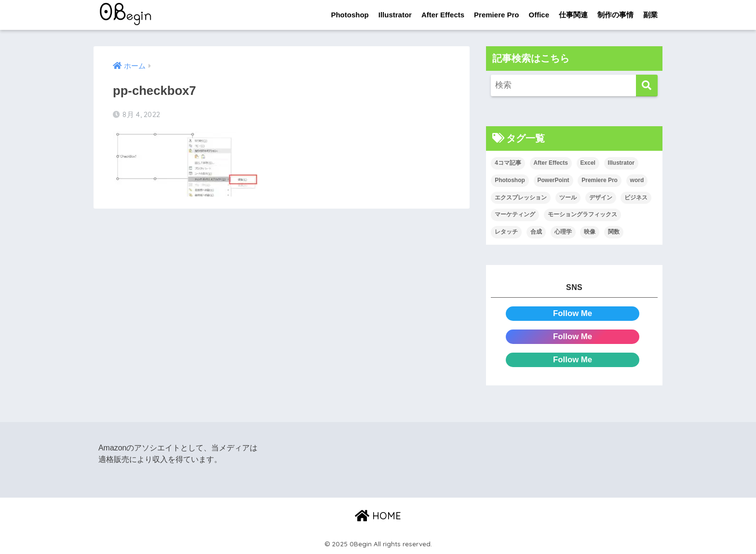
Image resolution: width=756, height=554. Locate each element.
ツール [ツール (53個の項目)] (568, 198)
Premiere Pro (496, 15)
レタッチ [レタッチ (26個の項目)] (506, 232)
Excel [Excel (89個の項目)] (588, 163)
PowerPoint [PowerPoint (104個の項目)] (553, 180)
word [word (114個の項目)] (637, 180)
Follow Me (573, 313)
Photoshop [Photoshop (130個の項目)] (510, 180)
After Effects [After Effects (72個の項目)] (551, 163)
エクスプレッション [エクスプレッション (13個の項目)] (521, 198)
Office (539, 15)
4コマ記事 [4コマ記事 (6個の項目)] (508, 163)
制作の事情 (615, 15)
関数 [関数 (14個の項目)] (614, 232)
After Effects (443, 15)
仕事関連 (573, 15)
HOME (378, 516)
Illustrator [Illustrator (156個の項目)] (621, 163)
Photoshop (350, 15)
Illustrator (395, 15)
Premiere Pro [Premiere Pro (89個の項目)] (600, 180)
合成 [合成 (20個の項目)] (536, 232)
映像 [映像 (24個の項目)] (590, 232)
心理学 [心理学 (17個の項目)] (563, 232)
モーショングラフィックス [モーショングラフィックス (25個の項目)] (582, 214)
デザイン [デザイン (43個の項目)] (601, 198)
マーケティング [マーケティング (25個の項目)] (515, 214)
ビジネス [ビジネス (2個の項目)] (636, 198)
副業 (650, 15)
